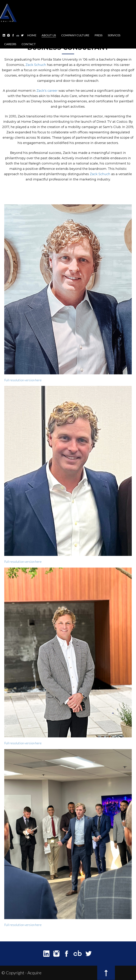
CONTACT (29, 44)
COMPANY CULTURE (75, 35)
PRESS (99, 35)
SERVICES (114, 35)
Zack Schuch (36, 65)
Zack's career (47, 91)
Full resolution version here (23, 380)
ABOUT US (49, 35)
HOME (32, 35)
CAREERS (10, 44)
